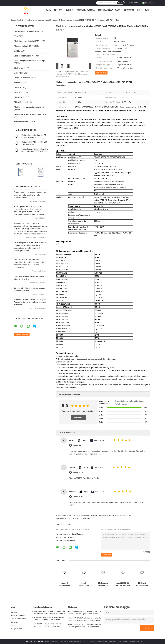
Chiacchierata (101, 73)
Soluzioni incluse (21, 122)
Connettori (18, 73)
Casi (147, 10)
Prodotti (58, 10)
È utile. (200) (78, 473)
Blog (139, 10)
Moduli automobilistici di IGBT (27, 41)
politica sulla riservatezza (33, 641)
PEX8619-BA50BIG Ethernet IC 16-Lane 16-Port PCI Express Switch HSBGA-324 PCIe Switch (85, 619)
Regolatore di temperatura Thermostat (30, 114)
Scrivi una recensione (78, 418)
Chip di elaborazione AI (24, 56)
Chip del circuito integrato (25, 31)
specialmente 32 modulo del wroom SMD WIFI (73, 518)
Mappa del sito (17, 629)
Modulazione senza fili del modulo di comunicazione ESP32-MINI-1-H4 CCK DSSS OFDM (103, 584)
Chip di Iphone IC (21, 102)
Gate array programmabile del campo (30, 61)
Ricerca (121, 3)
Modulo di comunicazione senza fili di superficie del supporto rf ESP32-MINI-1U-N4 (142, 584)
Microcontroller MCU (23, 46)
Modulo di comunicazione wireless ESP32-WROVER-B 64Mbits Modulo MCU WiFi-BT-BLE (73, 74)
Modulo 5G (19, 92)
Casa (49, 10)
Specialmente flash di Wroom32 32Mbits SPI (115, 515)
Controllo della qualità (109, 10)
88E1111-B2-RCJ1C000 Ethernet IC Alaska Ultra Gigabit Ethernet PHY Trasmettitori (85, 626)
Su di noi (70, 10)
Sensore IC (19, 83)
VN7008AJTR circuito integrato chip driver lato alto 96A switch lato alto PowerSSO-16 (50, 613)
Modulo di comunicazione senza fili (38, 20)
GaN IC (17, 51)
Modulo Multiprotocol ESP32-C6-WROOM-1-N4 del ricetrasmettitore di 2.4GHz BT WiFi (84, 584)
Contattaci (129, 10)
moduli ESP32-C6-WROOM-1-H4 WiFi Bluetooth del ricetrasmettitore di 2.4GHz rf (123, 584)
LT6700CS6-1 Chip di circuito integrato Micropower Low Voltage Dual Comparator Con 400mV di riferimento (50, 625)
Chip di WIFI (19, 97)
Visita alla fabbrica (86, 10)
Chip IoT (18, 88)
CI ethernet (19, 68)
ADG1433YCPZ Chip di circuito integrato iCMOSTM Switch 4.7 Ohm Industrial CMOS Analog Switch (49, 619)
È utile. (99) (77, 445)
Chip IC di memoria (22, 78)
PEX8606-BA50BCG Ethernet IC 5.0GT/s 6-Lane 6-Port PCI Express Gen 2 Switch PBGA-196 (85, 613)
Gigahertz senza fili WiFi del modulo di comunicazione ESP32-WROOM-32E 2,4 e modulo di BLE (35, 151)
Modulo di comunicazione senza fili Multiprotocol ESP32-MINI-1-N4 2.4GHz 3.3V (64, 584)
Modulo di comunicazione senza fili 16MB (82, 515)
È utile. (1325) (78, 497)
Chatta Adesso (134, 3)
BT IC (16, 36)
